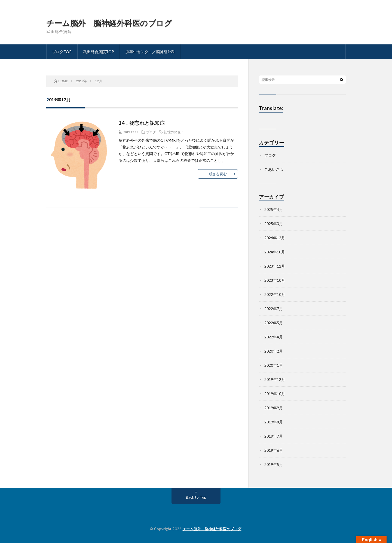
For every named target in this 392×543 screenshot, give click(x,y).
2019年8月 (274, 422)
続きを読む (218, 174)
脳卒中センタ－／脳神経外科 (150, 52)
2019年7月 (274, 436)
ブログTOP (62, 52)
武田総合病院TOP (99, 52)
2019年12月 (275, 379)
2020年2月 (274, 351)
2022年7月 (274, 309)
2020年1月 (274, 365)
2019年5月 (274, 464)
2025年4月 (274, 209)
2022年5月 (274, 323)
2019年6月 (274, 450)
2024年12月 (275, 238)
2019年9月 (274, 408)
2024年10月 (275, 252)
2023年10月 (275, 280)
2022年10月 (275, 294)
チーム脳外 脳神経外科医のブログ (109, 23)
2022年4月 (274, 337)
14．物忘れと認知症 (142, 123)
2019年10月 (275, 394)
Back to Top (196, 497)
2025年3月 (274, 224)
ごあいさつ (274, 169)
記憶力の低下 (174, 132)
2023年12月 (275, 266)
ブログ (151, 132)
